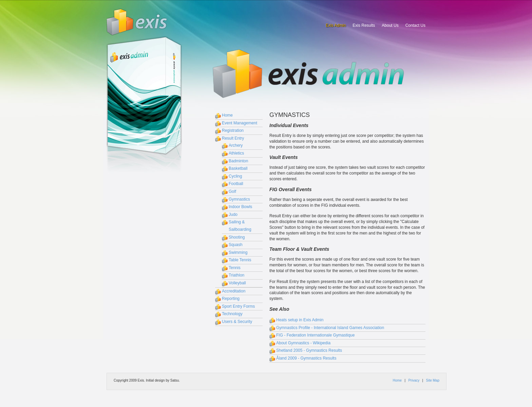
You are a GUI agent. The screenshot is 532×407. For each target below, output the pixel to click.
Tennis (235, 268)
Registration (233, 130)
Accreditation (234, 291)
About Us (390, 25)
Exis (137, 22)
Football (236, 184)
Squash (236, 245)
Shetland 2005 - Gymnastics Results (309, 350)
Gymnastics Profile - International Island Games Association (330, 328)
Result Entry (233, 138)
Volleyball (237, 283)
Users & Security (237, 322)
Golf (232, 191)
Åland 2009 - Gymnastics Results (306, 358)
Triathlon (236, 275)
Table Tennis (240, 260)
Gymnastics (239, 199)
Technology (232, 314)
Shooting (237, 237)
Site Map (433, 380)
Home (227, 115)
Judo (233, 215)
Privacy (414, 380)
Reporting (231, 299)
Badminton (238, 161)
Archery (236, 145)
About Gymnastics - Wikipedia (303, 343)
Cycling (235, 176)
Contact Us (415, 25)
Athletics (236, 153)
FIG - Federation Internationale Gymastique (315, 335)
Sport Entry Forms (238, 306)
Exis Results (364, 25)
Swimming (238, 252)
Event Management (240, 123)
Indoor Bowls (240, 207)
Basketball (238, 168)
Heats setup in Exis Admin (300, 320)
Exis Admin (336, 25)
